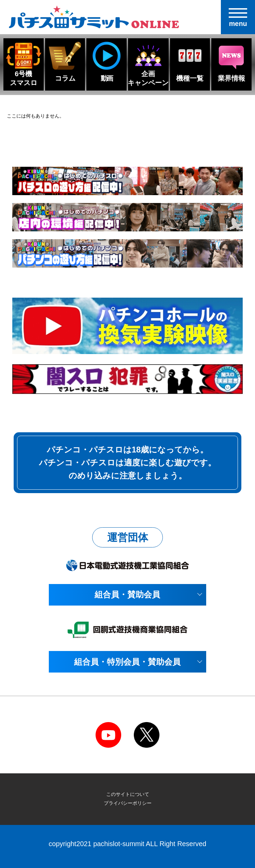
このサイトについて (128, 794)
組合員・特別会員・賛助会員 (127, 662)
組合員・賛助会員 (127, 594)
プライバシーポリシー (128, 803)
